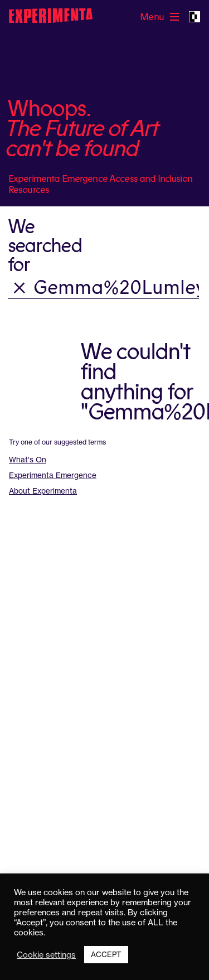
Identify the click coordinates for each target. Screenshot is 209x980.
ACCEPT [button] (106, 954)
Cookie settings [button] (46, 955)
